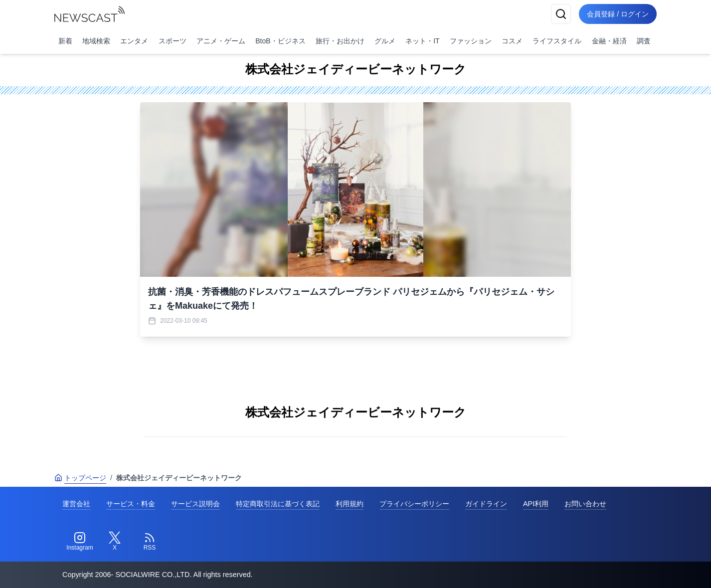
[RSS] (150, 542)
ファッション (471, 41)
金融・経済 (609, 41)
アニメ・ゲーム (221, 41)
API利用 (536, 504)
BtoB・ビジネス (280, 41)
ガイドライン (486, 504)
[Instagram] (80, 542)
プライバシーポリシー (414, 504)
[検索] (561, 14)
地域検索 (96, 41)
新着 (65, 41)
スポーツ (173, 41)
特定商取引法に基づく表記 (278, 504)
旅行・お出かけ (340, 41)
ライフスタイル (557, 41)
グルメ (385, 41)
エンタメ (134, 41)
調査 (644, 41)
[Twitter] (115, 542)
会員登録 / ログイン (618, 14)
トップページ (80, 478)
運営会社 (76, 504)
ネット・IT (422, 41)
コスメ (512, 41)
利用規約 (350, 504)
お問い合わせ (585, 504)
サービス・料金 (131, 504)
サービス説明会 (195, 504)
